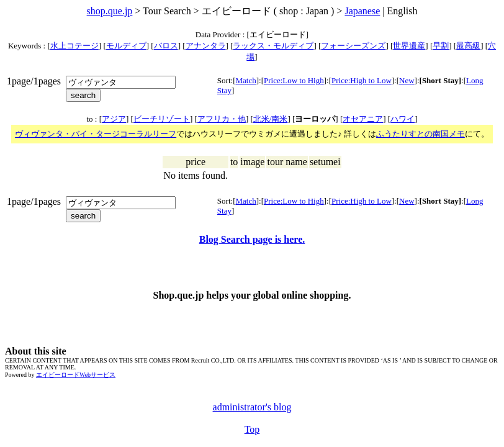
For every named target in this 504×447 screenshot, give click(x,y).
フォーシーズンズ (353, 46)
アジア (114, 119)
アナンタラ (206, 46)
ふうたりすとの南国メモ (421, 134)
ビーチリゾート (162, 119)
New (407, 80)
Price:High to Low (362, 80)
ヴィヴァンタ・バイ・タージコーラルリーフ (96, 134)
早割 (441, 46)
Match (245, 80)
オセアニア (363, 119)
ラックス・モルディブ (273, 46)
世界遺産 (409, 46)
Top (252, 429)
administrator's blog (252, 407)
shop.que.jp (110, 11)
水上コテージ (74, 46)
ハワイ (403, 119)
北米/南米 (271, 119)
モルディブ (126, 46)
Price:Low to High (294, 80)
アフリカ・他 (222, 119)
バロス (166, 46)
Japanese (362, 11)
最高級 (468, 46)
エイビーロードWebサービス (76, 375)
